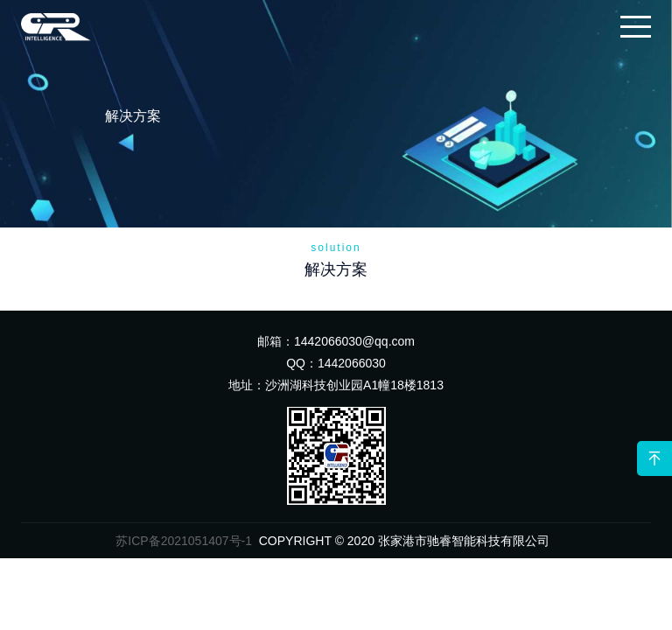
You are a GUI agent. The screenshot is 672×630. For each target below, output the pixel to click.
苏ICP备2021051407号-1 (184, 541)
